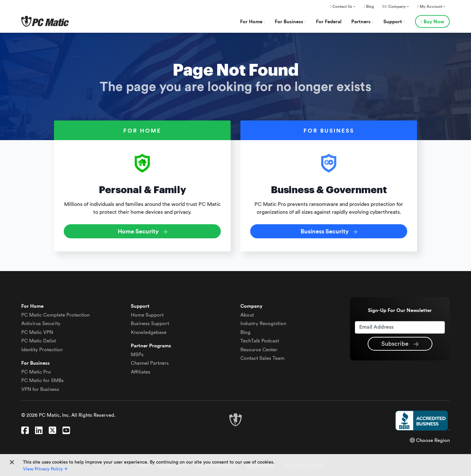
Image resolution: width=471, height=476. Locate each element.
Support (394, 22)
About (247, 315)
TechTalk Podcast (260, 341)
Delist (39, 341)
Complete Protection (55, 315)
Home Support (147, 315)
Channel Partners (150, 363)
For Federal (329, 22)
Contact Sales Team (262, 358)
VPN (37, 332)
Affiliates (141, 372)
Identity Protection (42, 350)
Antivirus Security (41, 324)
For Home (253, 22)
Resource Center (259, 350)
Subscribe (400, 344)
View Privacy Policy (45, 469)
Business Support (150, 324)
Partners (362, 22)
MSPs (137, 355)
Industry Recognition (263, 324)
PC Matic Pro (36, 372)
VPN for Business (40, 389)
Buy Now (432, 22)
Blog (369, 7)
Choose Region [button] (430, 440)
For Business (290, 22)
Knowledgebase (149, 332)
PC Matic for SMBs (43, 381)
